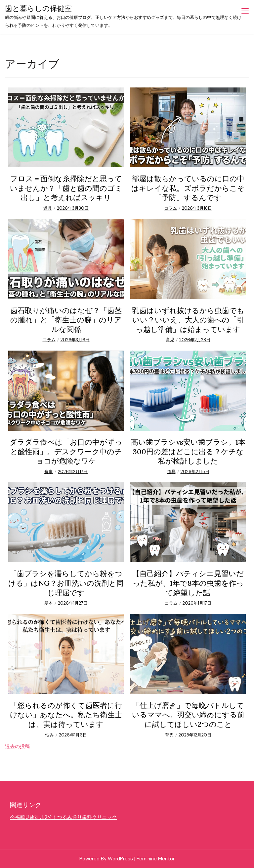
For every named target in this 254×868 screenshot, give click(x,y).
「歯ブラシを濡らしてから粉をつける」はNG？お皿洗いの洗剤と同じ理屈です (66, 583)
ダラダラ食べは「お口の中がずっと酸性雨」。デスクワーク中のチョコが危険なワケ (66, 451)
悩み (50, 735)
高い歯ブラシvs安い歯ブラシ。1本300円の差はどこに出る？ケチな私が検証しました (188, 451)
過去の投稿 (17, 746)
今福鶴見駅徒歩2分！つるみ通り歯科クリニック (63, 817)
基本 (49, 603)
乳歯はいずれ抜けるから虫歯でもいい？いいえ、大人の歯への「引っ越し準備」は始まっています (188, 320)
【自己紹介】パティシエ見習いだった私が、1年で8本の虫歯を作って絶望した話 (188, 583)
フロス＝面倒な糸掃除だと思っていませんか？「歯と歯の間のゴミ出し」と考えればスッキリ (66, 188)
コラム (170, 208)
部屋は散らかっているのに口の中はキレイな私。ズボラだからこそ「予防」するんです (188, 188)
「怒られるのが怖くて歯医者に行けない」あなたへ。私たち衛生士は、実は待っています (66, 715)
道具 (48, 208)
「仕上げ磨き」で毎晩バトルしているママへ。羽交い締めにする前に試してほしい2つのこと (188, 715)
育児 (170, 340)
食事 (49, 472)
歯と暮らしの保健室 (38, 8)
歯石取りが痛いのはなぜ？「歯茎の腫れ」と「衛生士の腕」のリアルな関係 (66, 320)
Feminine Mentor (156, 859)
